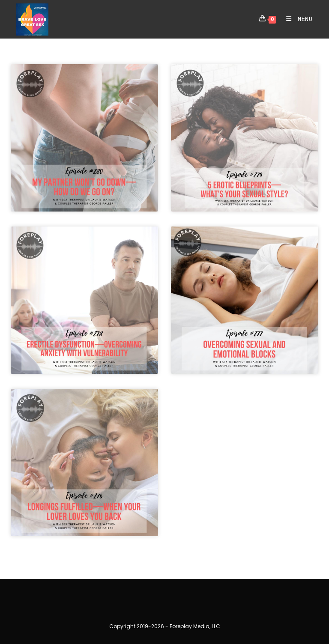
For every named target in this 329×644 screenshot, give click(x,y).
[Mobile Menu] (296, 19)
